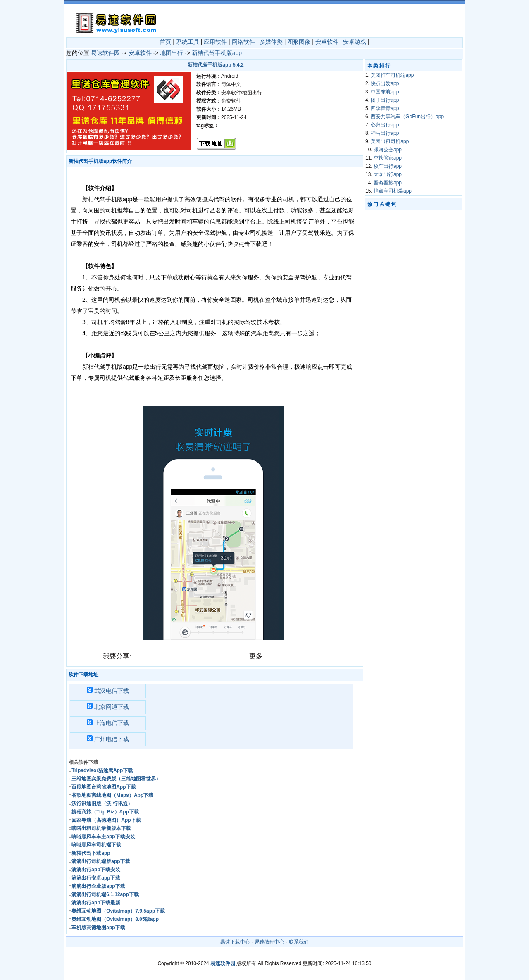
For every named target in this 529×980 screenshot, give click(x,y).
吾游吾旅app (388, 183)
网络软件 (243, 42)
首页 (165, 42)
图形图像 (299, 42)
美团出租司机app (390, 141)
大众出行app (388, 174)
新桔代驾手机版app (217, 53)
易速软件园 (105, 53)
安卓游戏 (355, 42)
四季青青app (385, 108)
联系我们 (299, 942)
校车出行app (388, 166)
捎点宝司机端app (393, 191)
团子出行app (385, 100)
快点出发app (385, 83)
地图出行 (172, 53)
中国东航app (385, 92)
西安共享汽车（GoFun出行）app (407, 117)
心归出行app (385, 125)
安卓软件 (327, 42)
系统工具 (188, 42)
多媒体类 (271, 42)
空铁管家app (388, 158)
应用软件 (215, 42)
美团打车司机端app (392, 75)
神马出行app (385, 133)
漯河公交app (388, 150)
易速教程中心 (269, 942)
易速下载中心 (235, 942)
